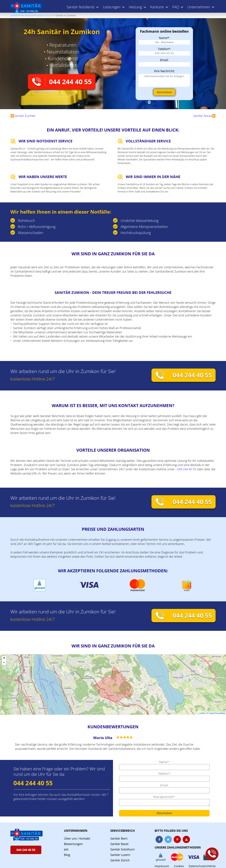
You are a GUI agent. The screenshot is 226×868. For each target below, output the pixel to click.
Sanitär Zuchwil (25, 116)
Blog (67, 855)
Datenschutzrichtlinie (202, 866)
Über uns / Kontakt (77, 838)
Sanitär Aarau (202, 116)
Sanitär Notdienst (80, 7)
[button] (4, 658)
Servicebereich (123, 831)
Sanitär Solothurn (122, 849)
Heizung (135, 7)
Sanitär (14, 15)
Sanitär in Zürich (45, 15)
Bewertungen (73, 844)
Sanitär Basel (119, 844)
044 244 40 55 (70, 82)
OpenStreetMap (217, 713)
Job (66, 849)
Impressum (162, 866)
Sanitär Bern (119, 838)
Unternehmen (76, 831)
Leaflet (202, 713)
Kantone (157, 7)
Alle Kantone (27, 15)
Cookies (179, 866)
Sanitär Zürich (120, 860)
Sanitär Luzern (120, 855)
